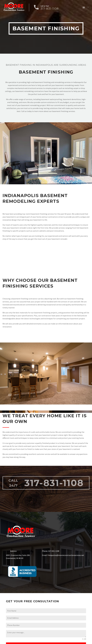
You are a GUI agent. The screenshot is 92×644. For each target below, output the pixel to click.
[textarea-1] (46, 634)
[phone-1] (46, 626)
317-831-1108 (54, 475)
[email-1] (46, 619)
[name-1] (46, 612)
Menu (84, 8)
